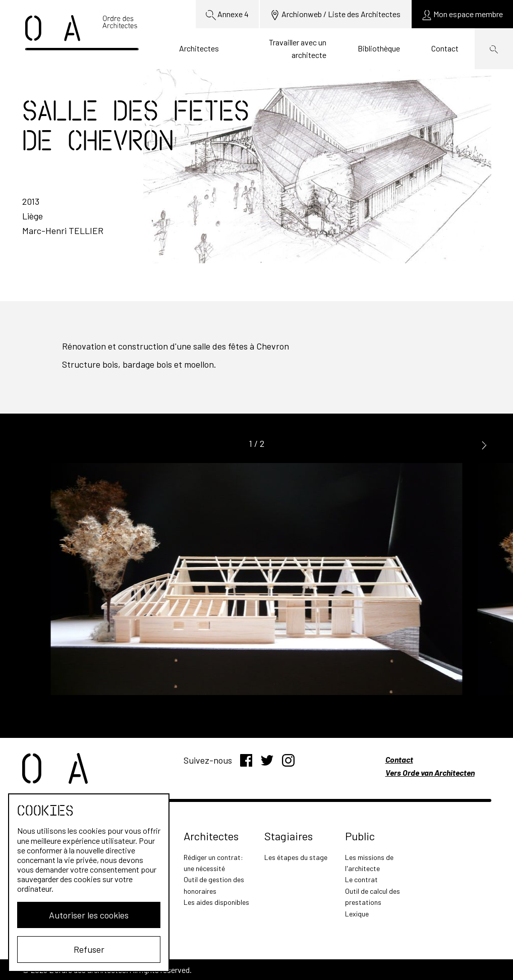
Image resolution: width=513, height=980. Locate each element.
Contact (445, 48)
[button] (484, 444)
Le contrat (361, 879)
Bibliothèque (379, 48)
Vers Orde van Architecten (430, 772)
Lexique (357, 914)
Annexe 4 (227, 15)
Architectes (199, 48)
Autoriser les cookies (89, 915)
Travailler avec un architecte (298, 49)
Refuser (89, 949)
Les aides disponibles (216, 902)
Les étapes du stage (296, 857)
